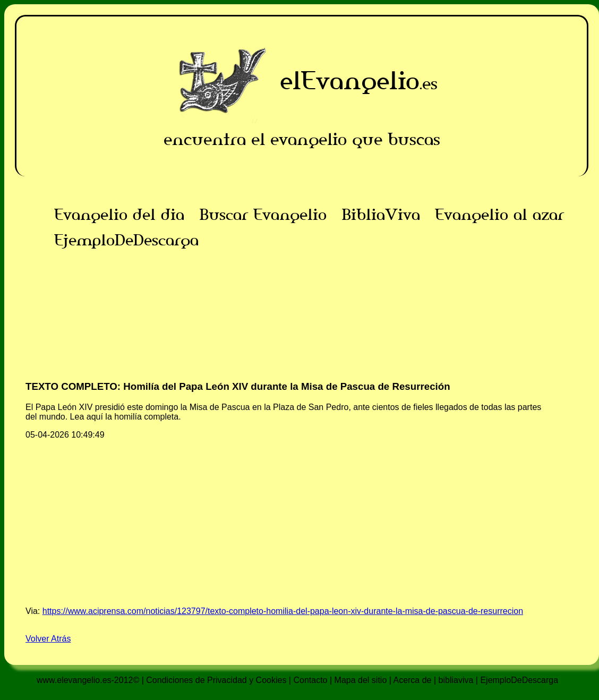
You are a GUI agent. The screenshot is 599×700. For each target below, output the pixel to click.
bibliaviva (456, 680)
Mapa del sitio (361, 680)
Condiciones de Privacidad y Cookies (216, 680)
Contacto (310, 680)
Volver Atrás (48, 639)
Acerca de (412, 680)
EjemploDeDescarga (126, 240)
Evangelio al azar (499, 215)
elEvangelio (350, 80)
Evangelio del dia (119, 215)
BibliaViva (381, 215)
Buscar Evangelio (263, 215)
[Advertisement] (302, 327)
